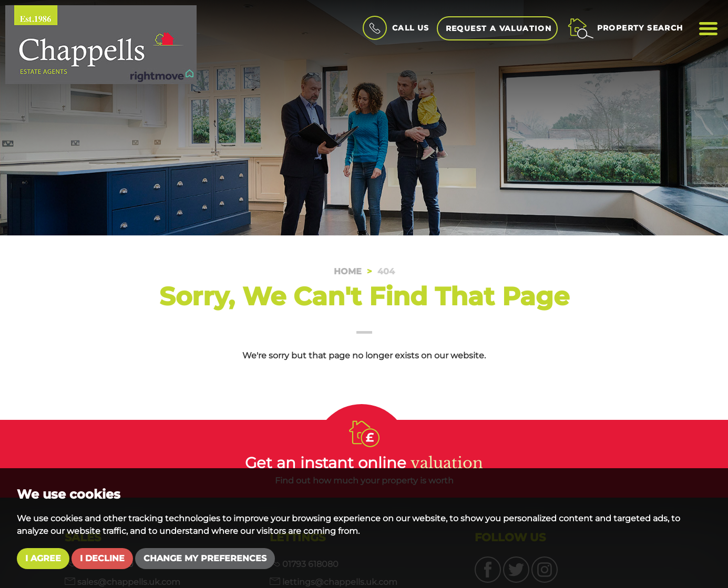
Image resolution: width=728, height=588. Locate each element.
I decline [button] (102, 558)
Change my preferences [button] (205, 558)
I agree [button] (43, 558)
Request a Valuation (499, 28)
